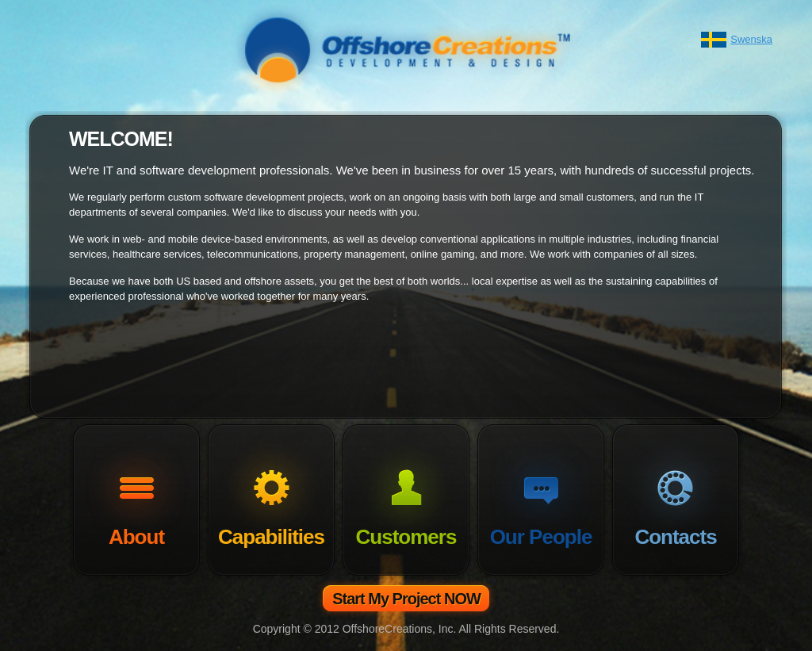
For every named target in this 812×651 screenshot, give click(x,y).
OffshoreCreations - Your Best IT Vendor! (406, 50)
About (136, 537)
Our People (541, 537)
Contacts (675, 537)
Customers (406, 537)
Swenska (751, 39)
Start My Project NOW (406, 599)
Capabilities (271, 537)
